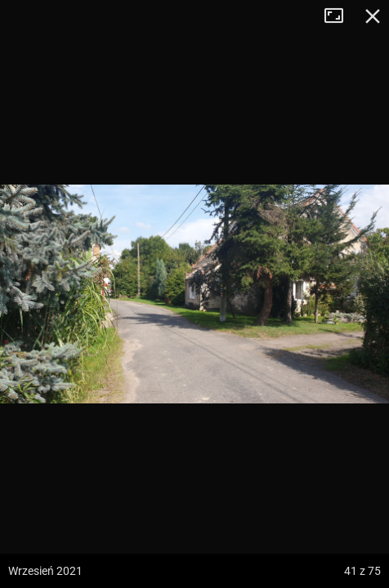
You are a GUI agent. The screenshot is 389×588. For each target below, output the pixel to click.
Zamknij (373, 16)
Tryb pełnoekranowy (340, 16)
